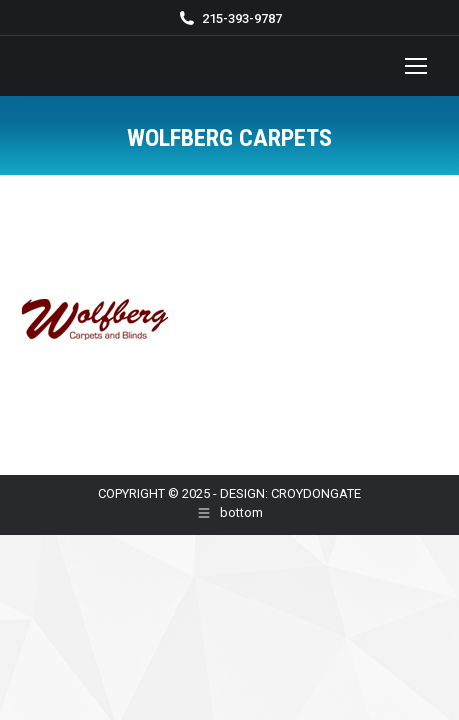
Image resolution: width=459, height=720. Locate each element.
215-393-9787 (242, 18)
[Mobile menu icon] (416, 66)
